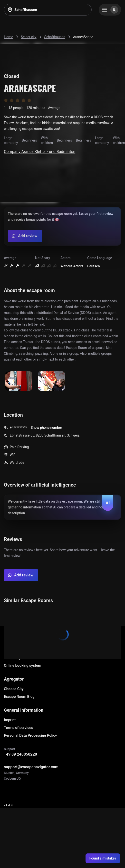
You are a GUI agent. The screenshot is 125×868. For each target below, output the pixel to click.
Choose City (14, 689)
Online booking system (23, 666)
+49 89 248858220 (20, 754)
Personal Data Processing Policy (30, 735)
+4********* (18, 428)
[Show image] (19, 381)
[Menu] (110, 10)
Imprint (10, 720)
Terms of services (19, 728)
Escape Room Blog (19, 697)
